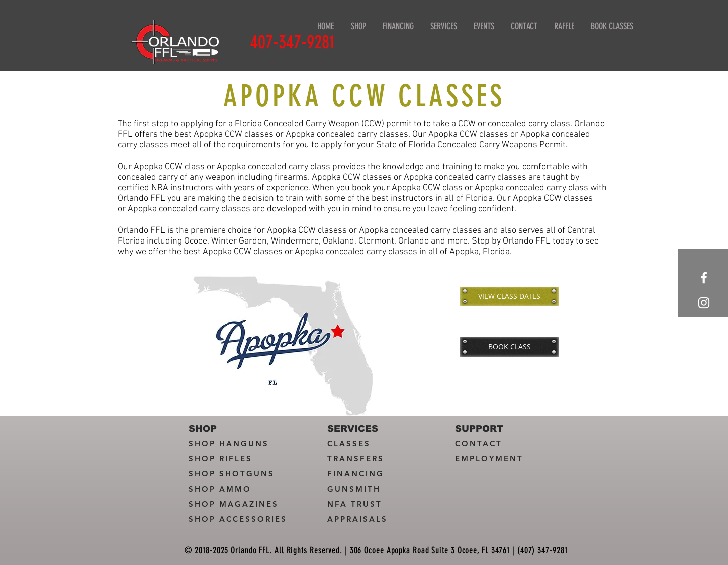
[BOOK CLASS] (509, 347)
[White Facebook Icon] (704, 278)
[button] (443, 26)
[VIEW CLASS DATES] (509, 296)
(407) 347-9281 (542, 550)
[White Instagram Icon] (704, 303)
